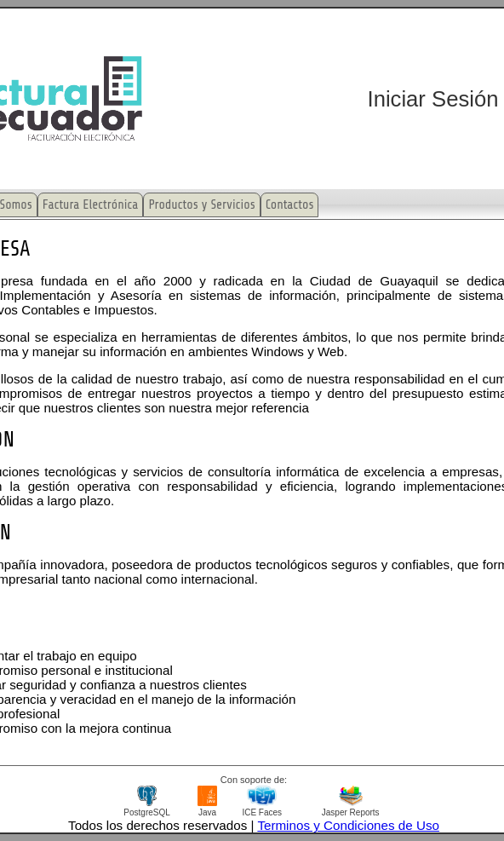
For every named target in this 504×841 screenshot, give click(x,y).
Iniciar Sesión (433, 99)
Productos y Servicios (201, 205)
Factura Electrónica (91, 205)
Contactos (290, 205)
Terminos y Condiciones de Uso (348, 825)
